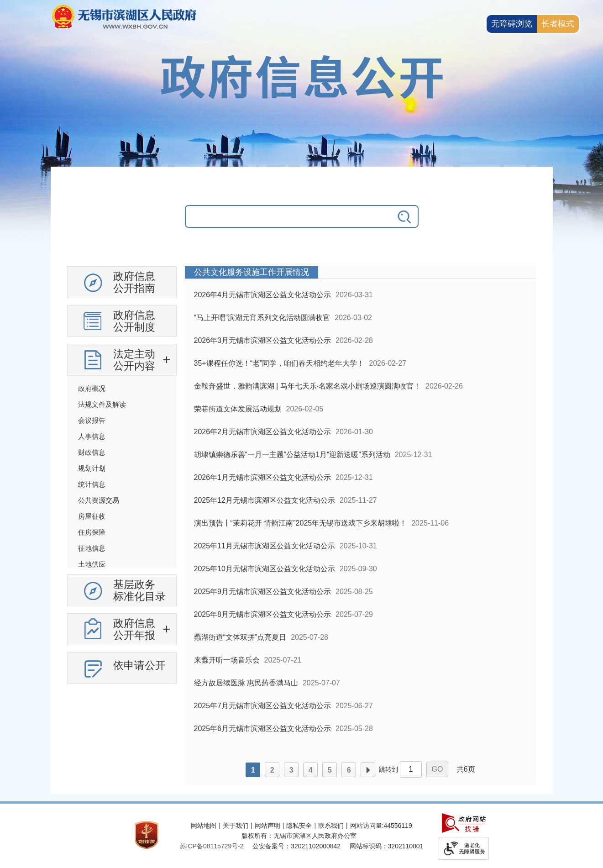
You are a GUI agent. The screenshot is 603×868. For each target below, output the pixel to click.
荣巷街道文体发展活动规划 (238, 409)
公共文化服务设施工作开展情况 (252, 272)
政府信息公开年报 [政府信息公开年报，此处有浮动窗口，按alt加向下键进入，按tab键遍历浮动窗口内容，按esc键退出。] (134, 629)
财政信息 (92, 452)
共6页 (466, 769)
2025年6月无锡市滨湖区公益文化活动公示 (263, 729)
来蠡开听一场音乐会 (227, 660)
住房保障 (92, 532)
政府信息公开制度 (134, 321)
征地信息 (92, 548)
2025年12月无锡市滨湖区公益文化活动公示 (265, 500)
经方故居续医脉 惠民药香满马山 (246, 683)
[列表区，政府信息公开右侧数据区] (361, 526)
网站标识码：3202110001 (387, 846)
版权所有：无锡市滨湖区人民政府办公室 (299, 836)
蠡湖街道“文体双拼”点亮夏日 (240, 637)
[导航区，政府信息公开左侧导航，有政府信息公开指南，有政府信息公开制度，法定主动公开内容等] (122, 479)
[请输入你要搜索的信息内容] (288, 216)
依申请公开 (139, 665)
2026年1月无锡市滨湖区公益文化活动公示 (263, 477)
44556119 (398, 826)
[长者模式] (558, 24)
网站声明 (267, 826)
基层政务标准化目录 (139, 590)
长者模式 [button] (558, 24)
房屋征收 (92, 516)
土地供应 (92, 564)
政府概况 (92, 388)
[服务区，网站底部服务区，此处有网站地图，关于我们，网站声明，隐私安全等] (302, 836)
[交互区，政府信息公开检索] (302, 223)
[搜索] (405, 216)
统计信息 (92, 484)
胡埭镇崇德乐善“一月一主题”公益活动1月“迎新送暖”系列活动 (292, 455)
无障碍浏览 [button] (512, 24)
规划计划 (92, 468)
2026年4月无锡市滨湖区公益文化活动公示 (263, 295)
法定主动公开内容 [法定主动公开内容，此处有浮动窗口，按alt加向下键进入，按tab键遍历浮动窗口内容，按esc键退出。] (134, 360)
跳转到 (388, 769)
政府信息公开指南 (134, 282)
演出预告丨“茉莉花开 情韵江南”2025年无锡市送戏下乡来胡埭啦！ (301, 523)
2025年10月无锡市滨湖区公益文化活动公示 (265, 569)
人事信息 (92, 436)
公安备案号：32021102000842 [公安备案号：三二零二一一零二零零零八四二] (296, 846)
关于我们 (236, 826)
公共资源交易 (99, 500)
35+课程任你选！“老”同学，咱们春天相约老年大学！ (279, 363)
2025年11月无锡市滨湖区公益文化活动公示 (265, 546)
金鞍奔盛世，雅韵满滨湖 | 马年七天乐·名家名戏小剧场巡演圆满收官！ (308, 386)
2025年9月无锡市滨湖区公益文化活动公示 (263, 592)
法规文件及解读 (102, 404)
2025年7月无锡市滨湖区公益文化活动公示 (263, 706)
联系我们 (331, 826)
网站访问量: (367, 826)
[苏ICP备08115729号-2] (212, 846)
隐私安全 (299, 826)
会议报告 (92, 420)
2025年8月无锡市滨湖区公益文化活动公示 (263, 614)
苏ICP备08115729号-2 (212, 846)
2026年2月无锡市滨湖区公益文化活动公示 (263, 432)
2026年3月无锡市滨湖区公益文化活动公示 (263, 340)
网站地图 (204, 826)
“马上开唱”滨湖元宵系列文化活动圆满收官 (262, 318)
